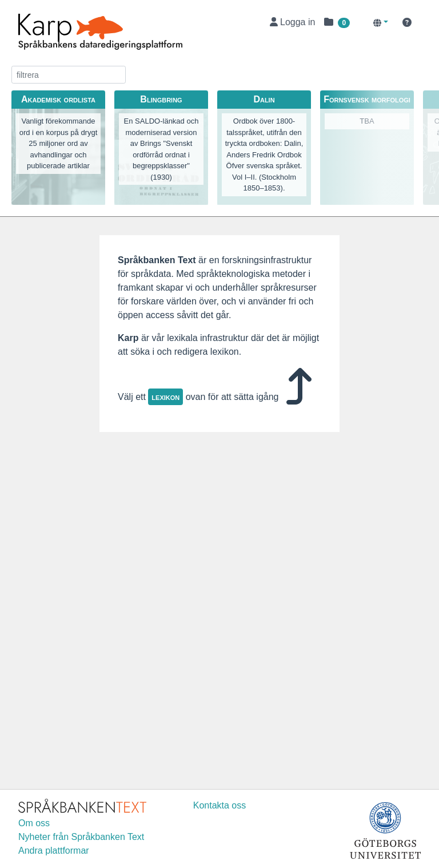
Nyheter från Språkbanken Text (81, 837)
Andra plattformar (54, 851)
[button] (337, 22)
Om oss (34, 823)
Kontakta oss (220, 805)
